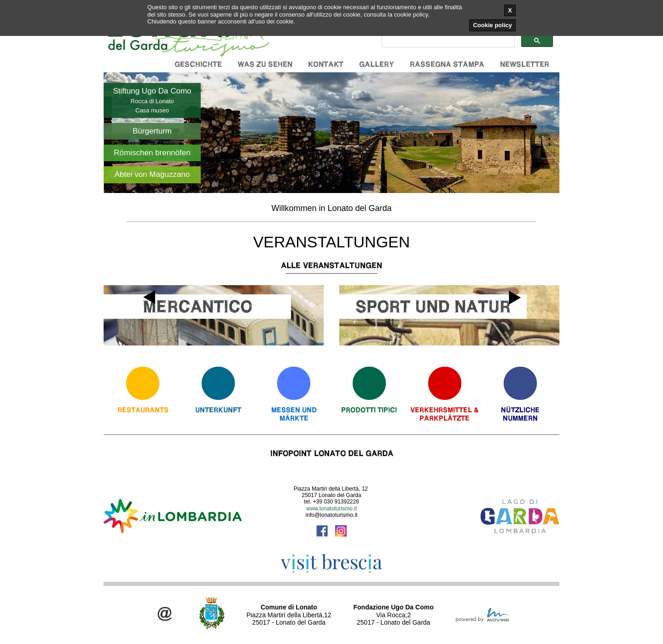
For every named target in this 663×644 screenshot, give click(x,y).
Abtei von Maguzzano (152, 174)
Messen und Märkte (294, 414)
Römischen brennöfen (152, 153)
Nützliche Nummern (520, 414)
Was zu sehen (265, 64)
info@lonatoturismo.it (332, 515)
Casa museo (152, 110)
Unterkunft (218, 410)
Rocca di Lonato (152, 101)
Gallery (377, 64)
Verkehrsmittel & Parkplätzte (445, 414)
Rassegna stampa (447, 64)
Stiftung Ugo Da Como (152, 91)
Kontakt (326, 64)
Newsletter (525, 64)
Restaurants (143, 410)
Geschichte (198, 64)
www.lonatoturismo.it (331, 509)
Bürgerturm (152, 131)
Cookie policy (492, 25)
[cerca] (447, 41)
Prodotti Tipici (369, 410)
